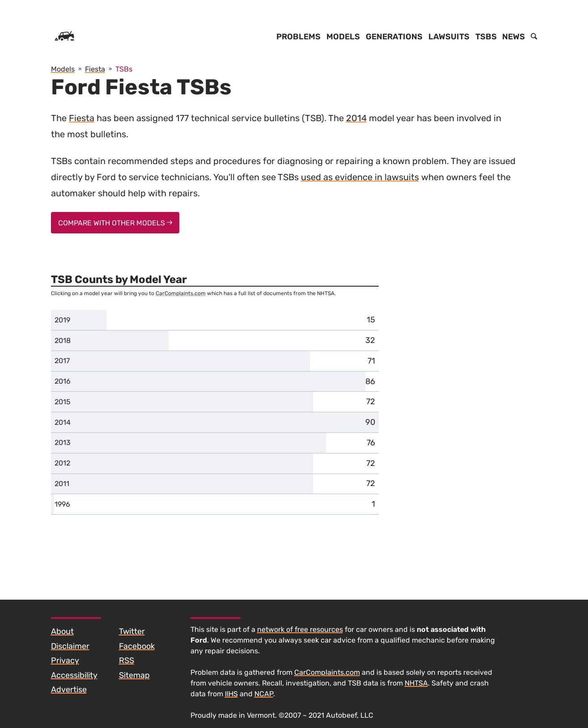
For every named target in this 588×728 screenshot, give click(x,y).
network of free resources (300, 629)
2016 (63, 381)
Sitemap (134, 675)
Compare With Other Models (115, 223)
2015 (63, 402)
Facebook (137, 646)
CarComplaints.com (181, 293)
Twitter (132, 631)
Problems (298, 37)
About (62, 631)
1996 (62, 504)
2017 (62, 361)
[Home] (64, 37)
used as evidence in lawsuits (360, 177)
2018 (63, 341)
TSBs (486, 37)
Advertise (69, 690)
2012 (62, 463)
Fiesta (82, 118)
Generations (394, 37)
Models (343, 37)
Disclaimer (70, 646)
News (514, 37)
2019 (62, 320)
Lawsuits (449, 37)
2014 (356, 118)
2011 (62, 484)
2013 (63, 442)
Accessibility (74, 675)
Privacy (65, 660)
